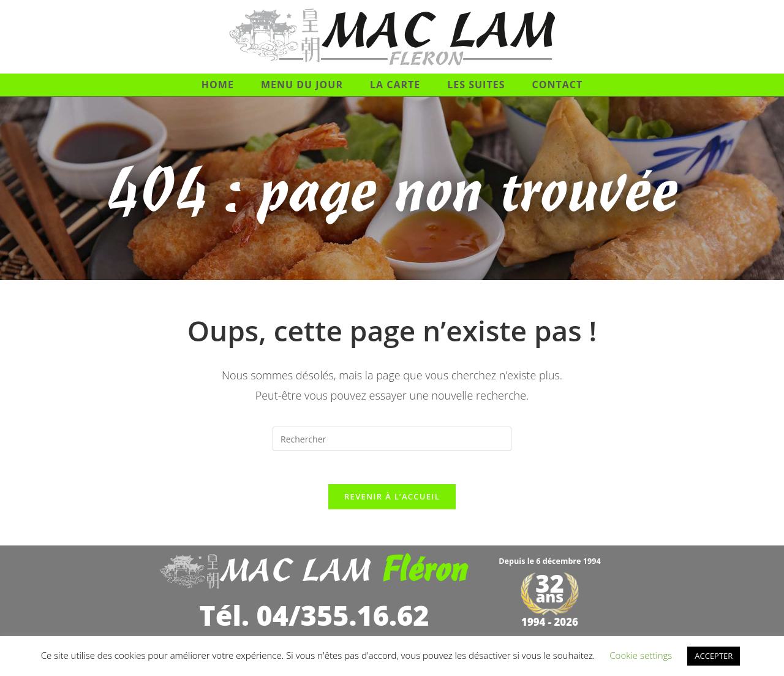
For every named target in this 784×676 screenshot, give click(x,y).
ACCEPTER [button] (714, 656)
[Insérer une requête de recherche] (392, 439)
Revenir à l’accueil (392, 501)
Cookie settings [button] (641, 655)
